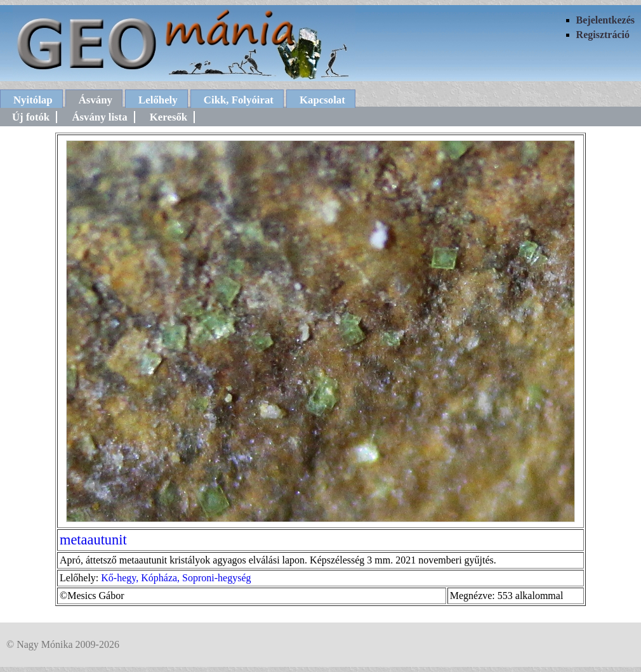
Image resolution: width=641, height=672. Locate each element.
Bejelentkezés (605, 20)
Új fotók (31, 117)
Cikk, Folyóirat (239, 100)
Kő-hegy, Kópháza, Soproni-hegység (176, 578)
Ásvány (96, 100)
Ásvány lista (99, 117)
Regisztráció (603, 35)
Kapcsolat (322, 100)
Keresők (169, 117)
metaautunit (93, 540)
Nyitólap (33, 100)
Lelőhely (158, 100)
